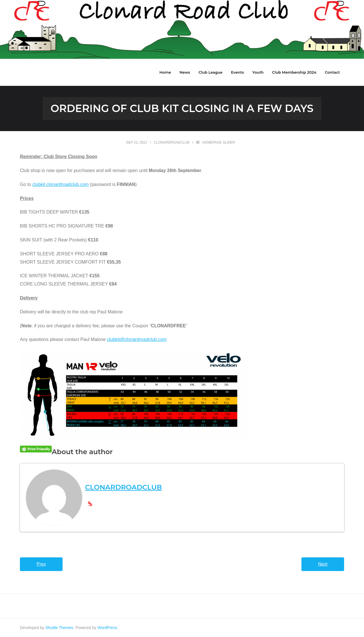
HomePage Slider (219, 142)
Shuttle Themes (59, 628)
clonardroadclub (172, 142)
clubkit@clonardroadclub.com (137, 339)
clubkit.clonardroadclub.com (61, 184)
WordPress (107, 628)
